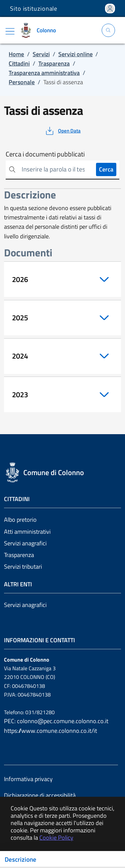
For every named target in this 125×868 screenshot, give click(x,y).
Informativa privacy (28, 779)
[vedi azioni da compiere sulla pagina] (62, 131)
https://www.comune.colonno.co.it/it (50, 731)
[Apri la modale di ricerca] (108, 30)
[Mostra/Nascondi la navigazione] (10, 31)
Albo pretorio (20, 520)
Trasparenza (19, 555)
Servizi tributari (23, 567)
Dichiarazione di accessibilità (40, 795)
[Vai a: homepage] (39, 30)
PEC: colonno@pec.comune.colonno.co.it (56, 721)
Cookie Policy (56, 838)
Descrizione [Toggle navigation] (20, 859)
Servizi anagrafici (25, 543)
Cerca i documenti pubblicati (45, 154)
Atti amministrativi (27, 532)
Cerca (106, 169)
